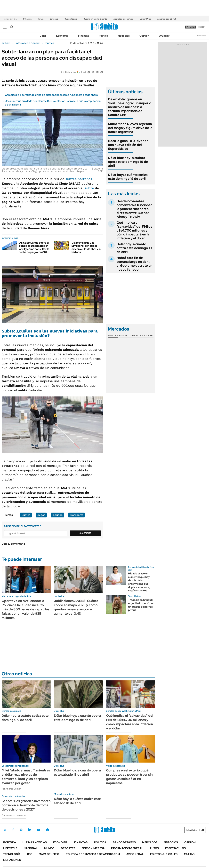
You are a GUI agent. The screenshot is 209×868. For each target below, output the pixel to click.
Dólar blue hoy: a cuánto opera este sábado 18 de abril (77, 772)
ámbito (6, 43)
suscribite (191, 27)
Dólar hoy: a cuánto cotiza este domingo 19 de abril (128, 177)
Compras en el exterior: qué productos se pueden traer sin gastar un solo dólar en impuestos (129, 777)
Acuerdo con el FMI (167, 19)
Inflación (27, 19)
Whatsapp (48, 830)
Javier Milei (145, 19)
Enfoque (54, 19)
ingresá (201, 27)
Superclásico (71, 19)
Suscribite (85, 533)
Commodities (136, 335)
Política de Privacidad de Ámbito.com (93, 854)
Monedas (113, 335)
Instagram (21, 830)
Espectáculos (175, 848)
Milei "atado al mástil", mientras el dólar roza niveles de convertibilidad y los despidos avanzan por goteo (26, 777)
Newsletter (201, 36)
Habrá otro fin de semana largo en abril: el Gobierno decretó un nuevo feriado (134, 264)
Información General (28, 43)
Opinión (144, 36)
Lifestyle (10, 848)
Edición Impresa (93, 848)
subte (89, 188)
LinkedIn (30, 830)
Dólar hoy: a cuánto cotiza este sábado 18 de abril (77, 801)
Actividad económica (123, 19)
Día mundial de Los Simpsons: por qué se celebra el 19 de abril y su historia (86, 247)
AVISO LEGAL (135, 854)
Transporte (76, 515)
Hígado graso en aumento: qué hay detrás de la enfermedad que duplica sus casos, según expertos (139, 582)
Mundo (49, 848)
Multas (189, 854)
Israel (41, 19)
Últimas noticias (35, 842)
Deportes (68, 848)
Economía (62, 36)
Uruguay (164, 36)
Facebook (13, 830)
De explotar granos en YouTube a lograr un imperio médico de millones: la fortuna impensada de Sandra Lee (130, 107)
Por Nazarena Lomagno (14, 815)
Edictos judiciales (164, 854)
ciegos (41, 515)
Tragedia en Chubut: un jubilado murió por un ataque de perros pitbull (141, 605)
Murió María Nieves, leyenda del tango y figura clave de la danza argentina (130, 128)
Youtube (39, 830)
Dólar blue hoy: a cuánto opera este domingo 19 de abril (128, 162)
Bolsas (123, 335)
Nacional (31, 848)
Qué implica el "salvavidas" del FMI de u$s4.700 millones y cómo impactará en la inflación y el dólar (135, 230)
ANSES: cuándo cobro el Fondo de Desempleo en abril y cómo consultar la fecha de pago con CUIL (34, 247)
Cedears (149, 335)
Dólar (43, 36)
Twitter (5, 830)
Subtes (50, 43)
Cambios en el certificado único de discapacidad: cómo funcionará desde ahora (51, 95)
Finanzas (84, 36)
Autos (154, 848)
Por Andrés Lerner (11, 789)
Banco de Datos (124, 842)
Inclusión (57, 515)
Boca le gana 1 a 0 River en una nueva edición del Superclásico (128, 145)
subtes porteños (79, 179)
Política (103, 36)
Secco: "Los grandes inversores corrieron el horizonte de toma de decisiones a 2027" (26, 805)
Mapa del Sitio (49, 854)
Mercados (150, 842)
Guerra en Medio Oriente (95, 19)
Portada (10, 842)
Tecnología (12, 854)
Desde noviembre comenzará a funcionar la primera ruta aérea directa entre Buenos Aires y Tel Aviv (134, 209)
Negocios (124, 36)
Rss (30, 854)
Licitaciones (12, 860)
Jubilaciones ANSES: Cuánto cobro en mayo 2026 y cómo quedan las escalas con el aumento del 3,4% (76, 607)
